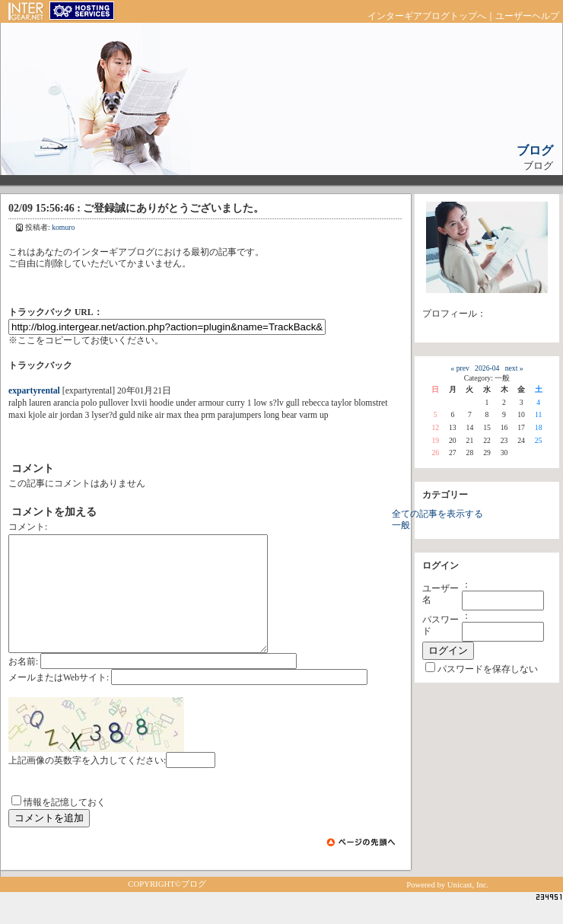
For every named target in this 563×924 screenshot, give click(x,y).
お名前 (22, 685)
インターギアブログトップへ (427, 16)
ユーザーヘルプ (527, 16)
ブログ (535, 150)
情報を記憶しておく (65, 825)
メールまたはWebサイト (57, 701)
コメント (27, 527)
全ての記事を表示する (437, 514)
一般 (401, 526)
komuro (63, 227)
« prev (460, 368)
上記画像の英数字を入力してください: (87, 784)
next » (514, 368)
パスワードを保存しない (488, 669)
